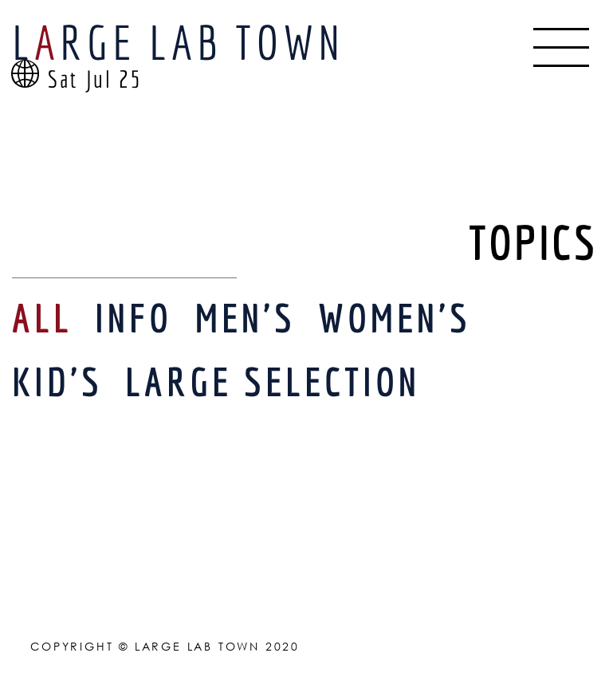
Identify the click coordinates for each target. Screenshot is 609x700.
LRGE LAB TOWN (178, 42)
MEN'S (246, 318)
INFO (134, 318)
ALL (42, 318)
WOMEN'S (395, 318)
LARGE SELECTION (273, 381)
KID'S (57, 381)
